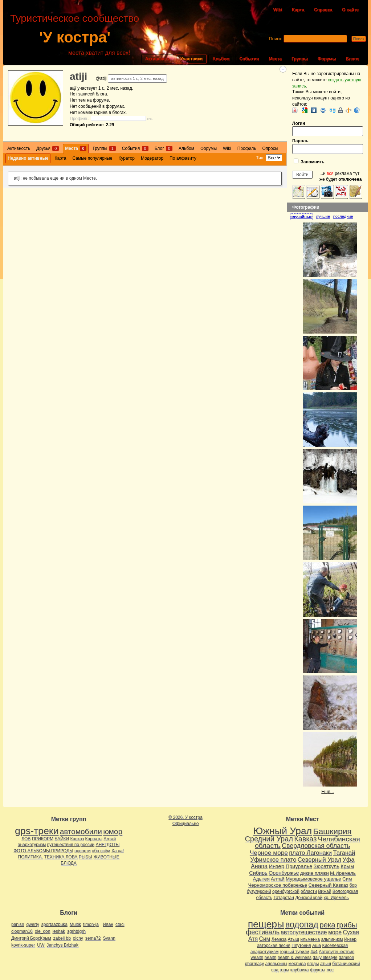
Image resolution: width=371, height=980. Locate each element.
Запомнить (309, 162)
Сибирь (258, 873)
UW (41, 945)
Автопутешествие (337, 952)
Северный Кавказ (328, 885)
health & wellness (295, 957)
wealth (257, 957)
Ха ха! (118, 851)
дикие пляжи (315, 873)
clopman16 (22, 931)
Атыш (293, 939)
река (327, 925)
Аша (317, 946)
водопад (302, 924)
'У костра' (75, 37)
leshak (59, 931)
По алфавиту (183, 158)
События (249, 59)
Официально (186, 824)
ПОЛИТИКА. (31, 857)
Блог (164, 148)
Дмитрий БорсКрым (31, 938)
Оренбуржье (284, 873)
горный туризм (295, 952)
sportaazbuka (54, 924)
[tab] (303, 217)
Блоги (352, 59)
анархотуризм (32, 845)
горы (284, 970)
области (309, 891)
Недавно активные (28, 158)
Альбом (221, 59)
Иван (108, 924)
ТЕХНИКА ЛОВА (61, 857)
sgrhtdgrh (76, 931)
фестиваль (263, 932)
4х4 (314, 952)
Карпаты (93, 839)
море (335, 932)
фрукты (318, 970)
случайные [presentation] (301, 217)
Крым (347, 866)
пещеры (266, 924)
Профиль (247, 148)
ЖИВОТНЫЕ (106, 857)
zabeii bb (62, 938)
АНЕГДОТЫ (107, 845)
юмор (113, 831)
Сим (347, 879)
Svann (109, 938)
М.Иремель (343, 873)
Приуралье (299, 866)
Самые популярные (93, 158)
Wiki (278, 10)
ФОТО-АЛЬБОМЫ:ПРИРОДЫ (43, 851)
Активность (158, 59)
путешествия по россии (71, 845)
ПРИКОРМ (43, 839)
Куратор (127, 158)
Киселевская (335, 946)
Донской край (309, 898)
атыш (326, 964)
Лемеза (279, 939)
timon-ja (91, 924)
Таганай (344, 853)
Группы (300, 59)
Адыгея (261, 879)
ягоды (313, 964)
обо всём (101, 851)
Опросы (270, 148)
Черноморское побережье (278, 885)
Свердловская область (316, 846)
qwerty (32, 924)
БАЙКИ (62, 839)
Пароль (328, 146)
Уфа (348, 859)
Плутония (301, 946)
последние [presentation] (343, 216)
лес (330, 970)
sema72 (93, 938)
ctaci (120, 924)
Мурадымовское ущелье (313, 879)
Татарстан (284, 898)
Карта (298, 10)
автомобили (81, 831)
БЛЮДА (68, 863)
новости (82, 851)
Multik (75, 924)
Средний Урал (269, 839)
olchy (78, 938)
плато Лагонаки (310, 853)
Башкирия (333, 831)
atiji (78, 76)
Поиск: (276, 39)
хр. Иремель (336, 898)
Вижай (325, 891)
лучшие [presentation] (323, 216)
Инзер (276, 866)
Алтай (110, 839)
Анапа (259, 866)
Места (275, 59)
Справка (323, 10)
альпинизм (332, 939)
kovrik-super (23, 945)
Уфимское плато (273, 859)
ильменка (310, 939)
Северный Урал (319, 859)
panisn (18, 924)
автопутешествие (304, 932)
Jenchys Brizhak (62, 945)
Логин (328, 129)
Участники (191, 59)
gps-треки (37, 831)
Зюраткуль (327, 866)
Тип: (260, 158)
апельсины (276, 964)
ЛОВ (26, 839)
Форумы (327, 59)
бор (353, 885)
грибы (347, 925)
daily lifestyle (325, 957)
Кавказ (77, 839)
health (271, 957)
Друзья (48, 148)
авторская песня (274, 946)
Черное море (269, 853)
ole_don (43, 931)
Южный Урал (282, 831)
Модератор (152, 158)
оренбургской (286, 891)
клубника (300, 970)
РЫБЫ (85, 857)
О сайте (350, 10)
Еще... (327, 792)
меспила (297, 964)
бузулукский (259, 891)
